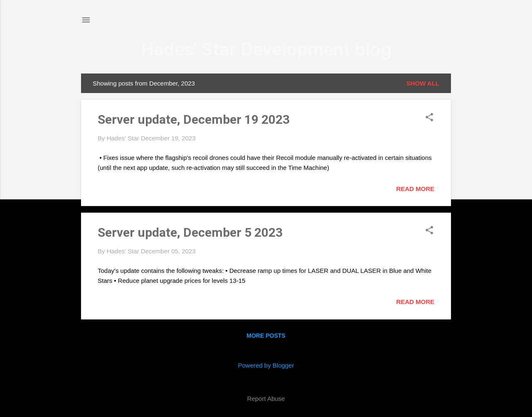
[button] (429, 118)
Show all (423, 83)
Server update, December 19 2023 (194, 119)
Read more (415, 189)
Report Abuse (266, 399)
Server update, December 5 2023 (190, 232)
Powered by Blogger (266, 365)
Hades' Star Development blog (266, 49)
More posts (266, 336)
